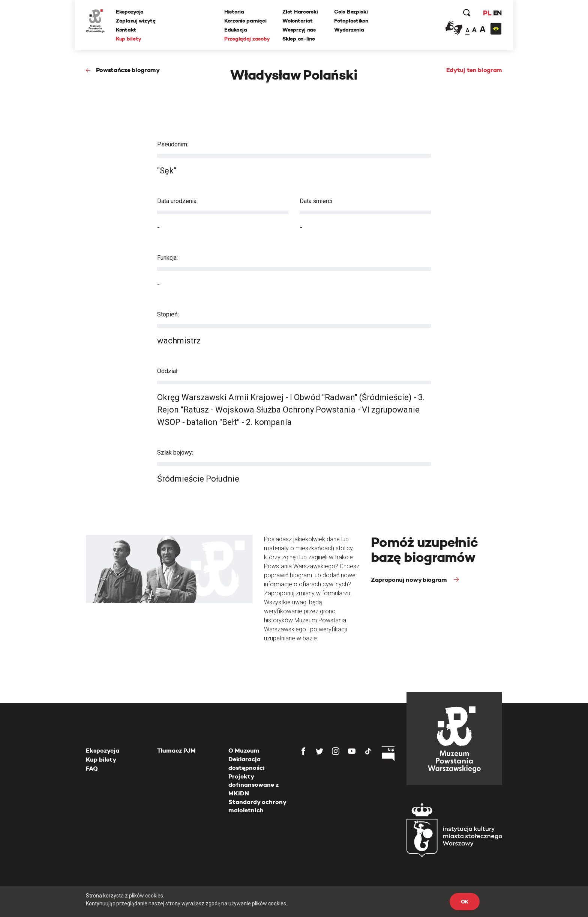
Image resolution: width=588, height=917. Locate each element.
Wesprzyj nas (299, 30)
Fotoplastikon (351, 21)
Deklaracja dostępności (247, 763)
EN (497, 13)
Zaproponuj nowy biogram (409, 580)
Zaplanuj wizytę (136, 21)
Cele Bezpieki (351, 12)
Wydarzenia (349, 30)
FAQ (92, 769)
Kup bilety (129, 39)
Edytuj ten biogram (474, 70)
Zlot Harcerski (300, 12)
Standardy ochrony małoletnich (257, 806)
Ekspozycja (130, 12)
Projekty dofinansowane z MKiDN (253, 785)
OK (465, 902)
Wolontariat (298, 21)
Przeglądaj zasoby (247, 39)
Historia (234, 12)
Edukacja (236, 30)
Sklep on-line (298, 39)
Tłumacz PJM (176, 751)
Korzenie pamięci (245, 21)
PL (487, 13)
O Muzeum (244, 751)
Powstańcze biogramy (128, 70)
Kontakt (126, 30)
